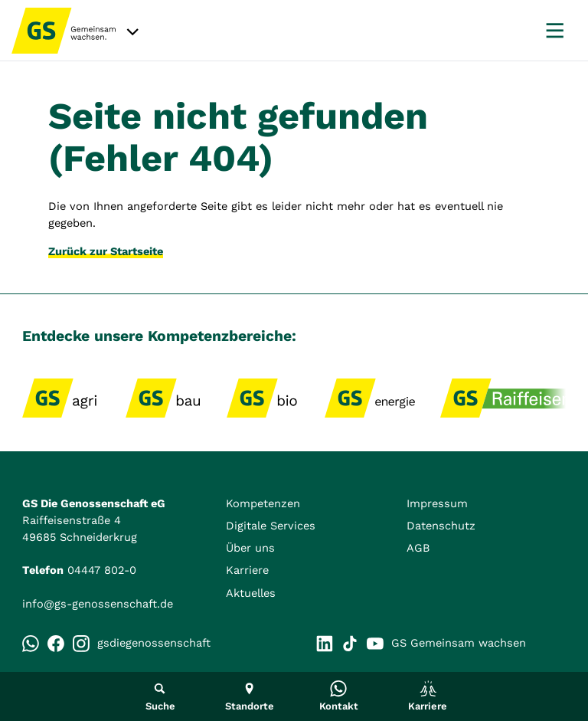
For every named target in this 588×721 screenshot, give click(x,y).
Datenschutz (441, 526)
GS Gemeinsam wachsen (447, 644)
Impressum (437, 503)
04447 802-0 (102, 570)
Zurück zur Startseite (106, 251)
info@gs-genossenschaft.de (98, 604)
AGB (418, 548)
